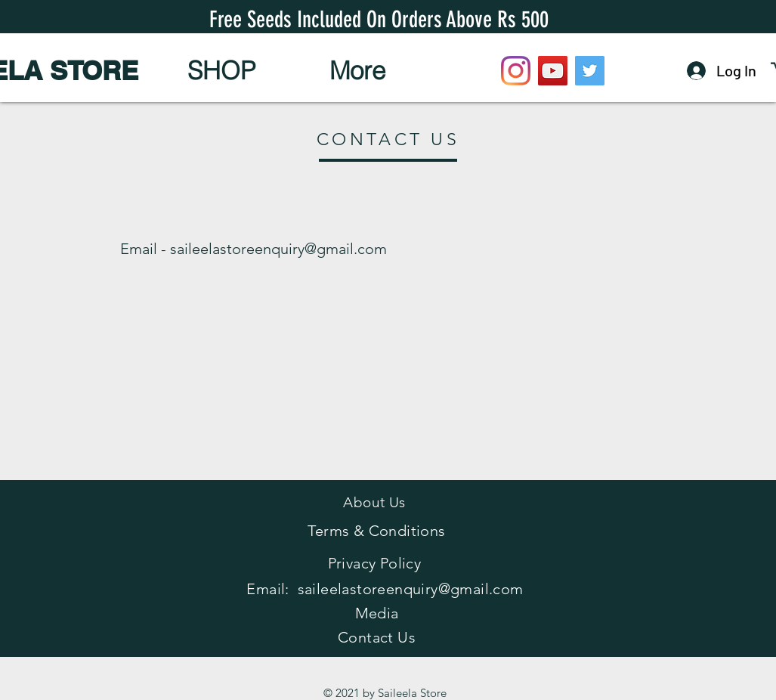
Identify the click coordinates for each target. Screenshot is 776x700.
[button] (222, 70)
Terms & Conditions (376, 531)
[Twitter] (590, 71)
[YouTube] (553, 71)
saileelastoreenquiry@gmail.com (278, 249)
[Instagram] (516, 71)
